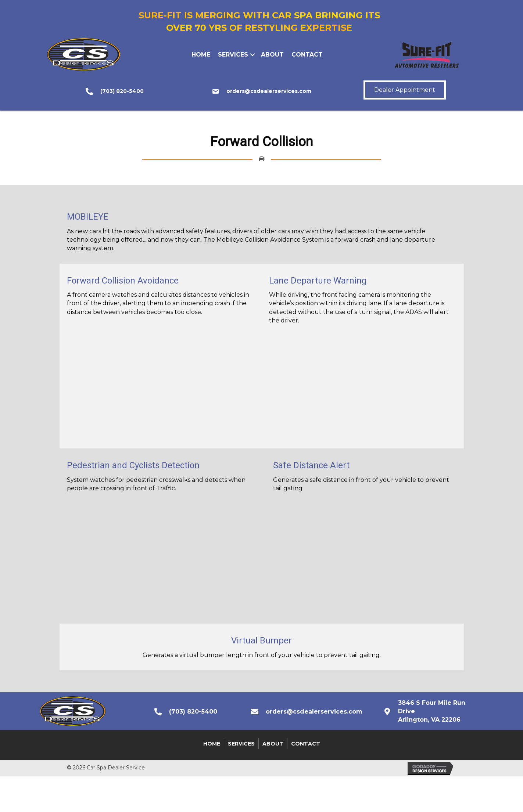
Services (233, 55)
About (272, 55)
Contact (307, 55)
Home (201, 55)
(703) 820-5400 (122, 91)
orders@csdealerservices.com (269, 91)
